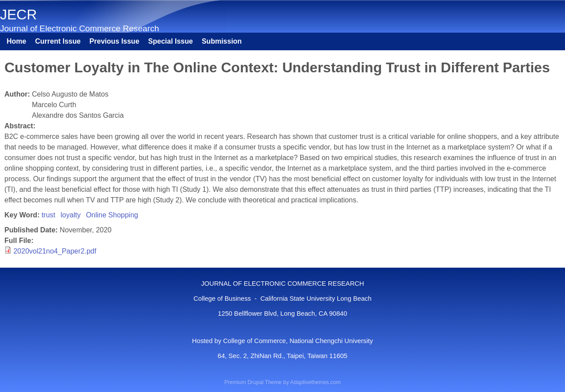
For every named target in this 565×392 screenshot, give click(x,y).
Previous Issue (115, 41)
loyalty (70, 215)
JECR (19, 15)
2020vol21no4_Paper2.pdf (55, 251)
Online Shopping (112, 215)
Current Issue (58, 41)
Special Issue (171, 41)
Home (16, 41)
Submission (222, 41)
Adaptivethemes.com (315, 382)
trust (48, 215)
